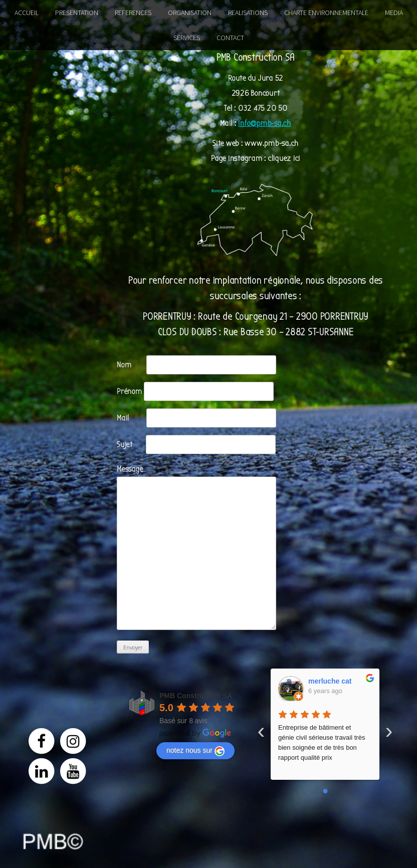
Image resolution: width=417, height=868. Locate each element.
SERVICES (187, 38)
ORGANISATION (190, 13)
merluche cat (330, 681)
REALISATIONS (248, 13)
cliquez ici (284, 158)
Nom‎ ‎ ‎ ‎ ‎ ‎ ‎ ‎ (196, 365)
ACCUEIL (27, 13)
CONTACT (230, 38)
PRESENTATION (77, 13)
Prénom (195, 391)
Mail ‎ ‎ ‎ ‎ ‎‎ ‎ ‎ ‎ (196, 418)
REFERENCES (133, 13)
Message (196, 477)
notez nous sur (195, 751)
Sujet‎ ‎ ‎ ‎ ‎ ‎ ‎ (196, 445)
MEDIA (394, 13)
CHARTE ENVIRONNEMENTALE (326, 13)
